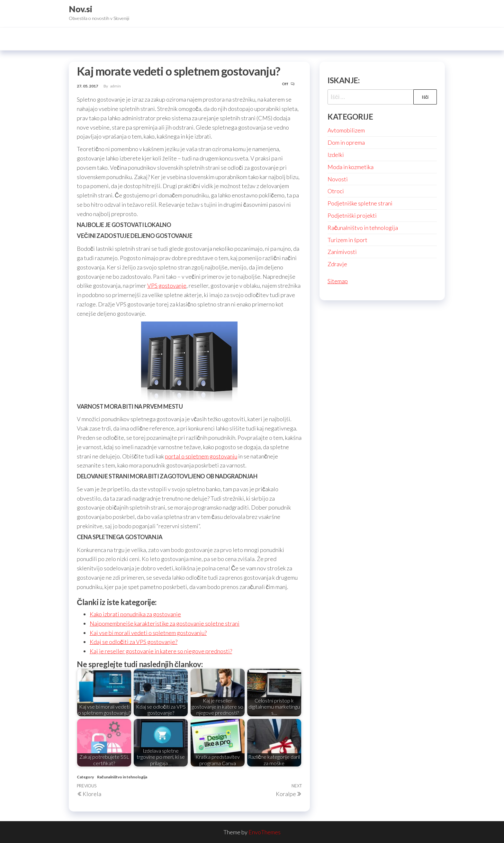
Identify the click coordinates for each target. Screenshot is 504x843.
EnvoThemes (265, 832)
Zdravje (337, 264)
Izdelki (336, 155)
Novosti (338, 179)
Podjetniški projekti (352, 215)
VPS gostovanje (167, 286)
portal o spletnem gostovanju (201, 456)
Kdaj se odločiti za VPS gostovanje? (134, 642)
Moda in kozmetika (351, 167)
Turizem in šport (347, 240)
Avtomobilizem (346, 130)
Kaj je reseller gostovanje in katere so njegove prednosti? (161, 651)
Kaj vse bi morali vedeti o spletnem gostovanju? (148, 633)
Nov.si (81, 9)
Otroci (336, 191)
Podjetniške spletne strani (360, 203)
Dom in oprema (346, 142)
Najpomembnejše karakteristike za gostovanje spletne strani (165, 623)
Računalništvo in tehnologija (122, 777)
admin (116, 86)
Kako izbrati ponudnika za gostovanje (135, 614)
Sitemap (338, 281)
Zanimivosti (342, 252)
